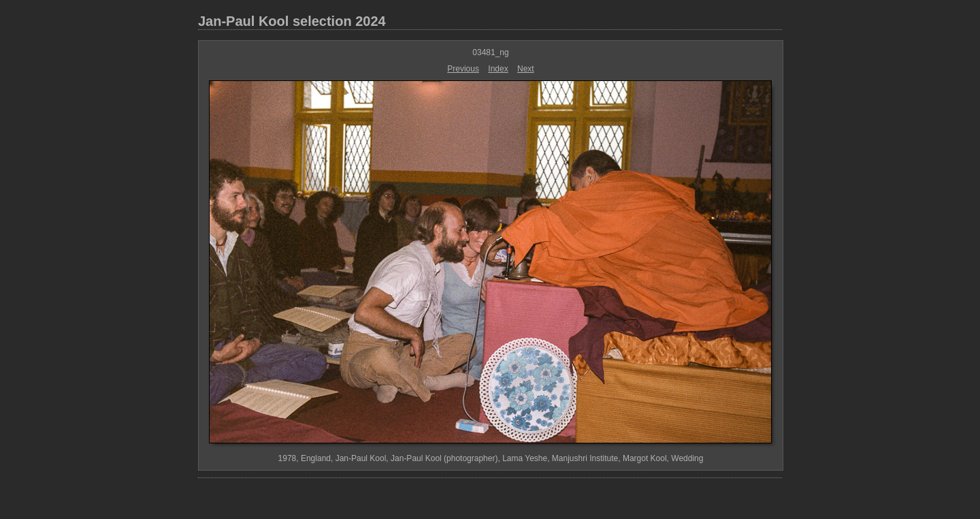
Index (498, 69)
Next (526, 69)
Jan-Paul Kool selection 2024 (292, 21)
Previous (463, 69)
